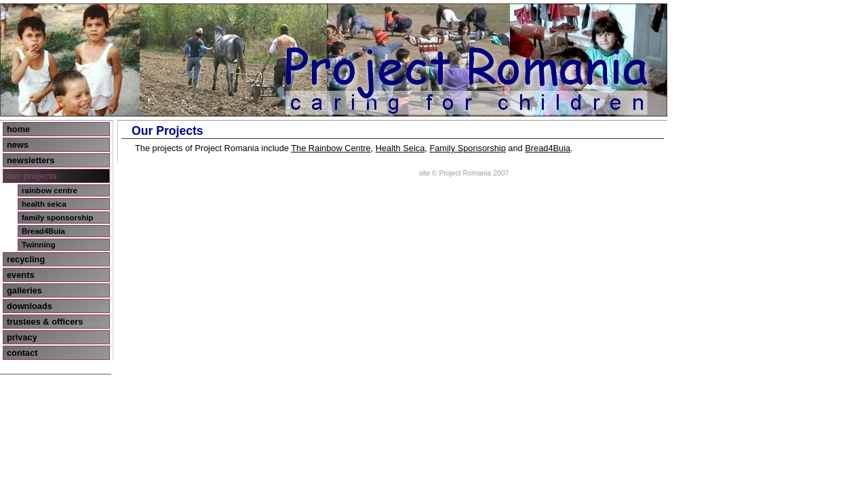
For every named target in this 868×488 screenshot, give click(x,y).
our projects (32, 176)
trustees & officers (45, 322)
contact (22, 353)
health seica (44, 204)
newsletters (31, 160)
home (18, 129)
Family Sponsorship (467, 148)
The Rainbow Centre (331, 148)
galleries (24, 290)
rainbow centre (50, 190)
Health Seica (400, 148)
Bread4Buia (43, 231)
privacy (22, 337)
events (21, 275)
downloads (29, 306)
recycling (26, 259)
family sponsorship (58, 218)
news (18, 145)
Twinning (39, 245)
